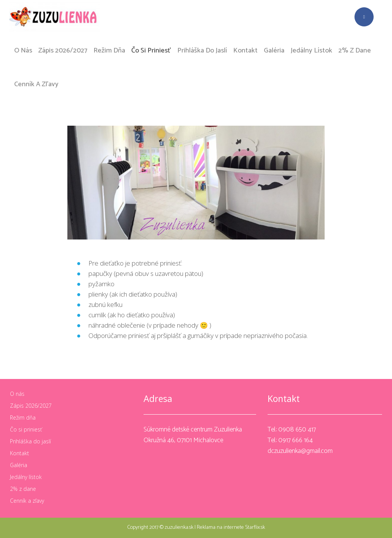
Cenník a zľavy (27, 501)
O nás (17, 394)
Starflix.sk (255, 527)
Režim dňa (23, 418)
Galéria (19, 465)
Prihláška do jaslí (30, 441)
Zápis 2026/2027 (31, 406)
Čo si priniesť (26, 430)
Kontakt (20, 453)
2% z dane (23, 489)
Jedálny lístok (26, 477)
